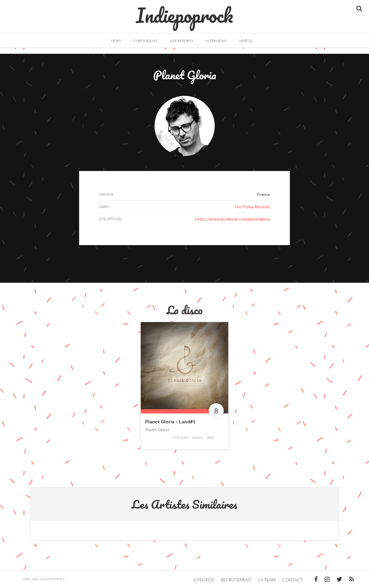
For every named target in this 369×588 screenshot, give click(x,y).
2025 (211, 437)
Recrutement (236, 580)
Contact (293, 580)
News (116, 41)
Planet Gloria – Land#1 (170, 421)
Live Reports (181, 41)
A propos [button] (204, 580)
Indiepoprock (184, 12)
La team (267, 580)
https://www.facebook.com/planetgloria (233, 219)
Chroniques (145, 41)
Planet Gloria (157, 430)
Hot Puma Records (252, 207)
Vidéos (246, 41)
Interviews (216, 41)
